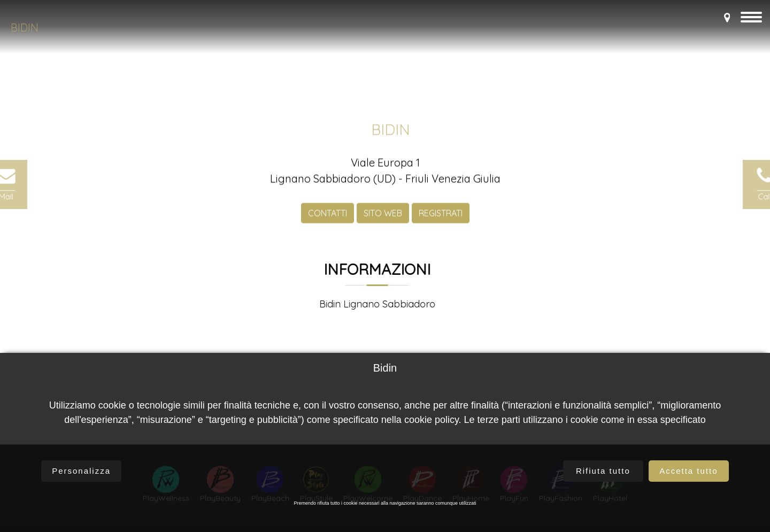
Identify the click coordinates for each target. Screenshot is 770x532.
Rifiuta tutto (603, 471)
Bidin (25, 28)
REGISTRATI (441, 221)
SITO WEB (383, 221)
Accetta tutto (688, 471)
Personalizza (81, 471)
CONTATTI (328, 221)
